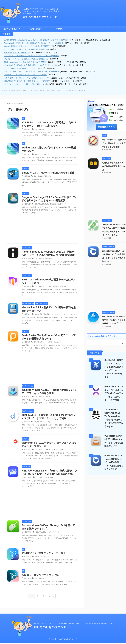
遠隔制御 (47, 176)
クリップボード (50, 346)
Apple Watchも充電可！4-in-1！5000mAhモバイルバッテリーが (33, 43)
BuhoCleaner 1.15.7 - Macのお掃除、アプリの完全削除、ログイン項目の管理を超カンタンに (114, 458)
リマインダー (58, 454)
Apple (37, 154)
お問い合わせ (35, 29)
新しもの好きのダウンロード (40, 17)
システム (53, 318)
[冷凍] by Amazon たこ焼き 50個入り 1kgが (25, 62)
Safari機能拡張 (50, 204)
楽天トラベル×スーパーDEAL (16, 52)
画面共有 (55, 290)
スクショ (48, 290)
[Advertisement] (42, 231)
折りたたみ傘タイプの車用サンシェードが (21, 68)
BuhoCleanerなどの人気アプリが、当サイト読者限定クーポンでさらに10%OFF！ (38, 40)
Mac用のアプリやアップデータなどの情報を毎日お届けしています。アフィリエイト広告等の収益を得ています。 (74, 625)
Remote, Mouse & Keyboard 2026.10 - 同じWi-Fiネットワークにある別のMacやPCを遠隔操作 (49, 255)
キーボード (50, 536)
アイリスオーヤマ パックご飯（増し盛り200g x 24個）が (30, 71)
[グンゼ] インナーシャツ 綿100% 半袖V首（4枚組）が (26, 59)
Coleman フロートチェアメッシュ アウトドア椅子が (25, 74)
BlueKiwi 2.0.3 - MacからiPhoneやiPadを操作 (49, 172)
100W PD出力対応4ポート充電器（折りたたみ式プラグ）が (28, 65)
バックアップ (50, 401)
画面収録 (63, 290)
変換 (47, 482)
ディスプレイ (49, 426)
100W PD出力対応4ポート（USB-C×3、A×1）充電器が (27, 81)
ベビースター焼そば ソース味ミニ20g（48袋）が (24, 84)
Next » (51, 600)
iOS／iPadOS (39, 129)
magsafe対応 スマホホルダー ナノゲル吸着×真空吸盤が (27, 46)
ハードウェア (62, 318)
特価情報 (59, 29)
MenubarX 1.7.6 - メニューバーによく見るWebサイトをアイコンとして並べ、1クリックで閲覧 (114, 389)
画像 (52, 482)
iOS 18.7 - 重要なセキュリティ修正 (42, 579)
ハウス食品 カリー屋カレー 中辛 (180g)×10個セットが (26, 77)
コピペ (58, 346)
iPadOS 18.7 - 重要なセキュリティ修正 (45, 557)
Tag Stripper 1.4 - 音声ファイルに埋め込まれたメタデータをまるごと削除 (114, 143)
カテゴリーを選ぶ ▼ (12, 29)
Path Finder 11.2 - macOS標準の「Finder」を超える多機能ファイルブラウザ (114, 316)
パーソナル (49, 454)
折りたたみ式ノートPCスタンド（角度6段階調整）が (26, 49)
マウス (57, 536)
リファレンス (72, 318)
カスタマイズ (61, 204)
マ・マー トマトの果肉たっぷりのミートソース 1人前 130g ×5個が (31, 56)
